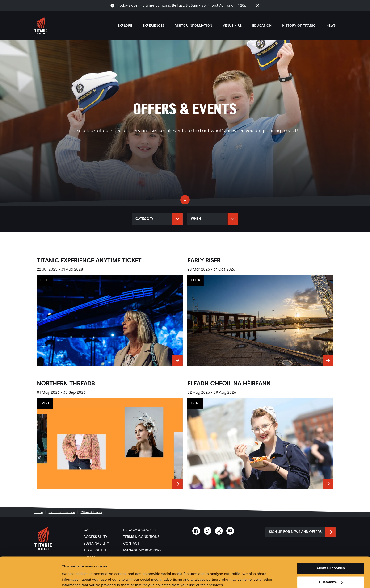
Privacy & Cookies (140, 530)
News (331, 26)
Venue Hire (232, 26)
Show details (73, 579)
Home (39, 512)
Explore (125, 26)
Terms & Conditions (141, 537)
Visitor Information (194, 26)
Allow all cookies (331, 549)
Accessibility (95, 537)
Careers (91, 530)
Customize (331, 563)
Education (262, 26)
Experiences (154, 26)
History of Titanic (299, 26)
